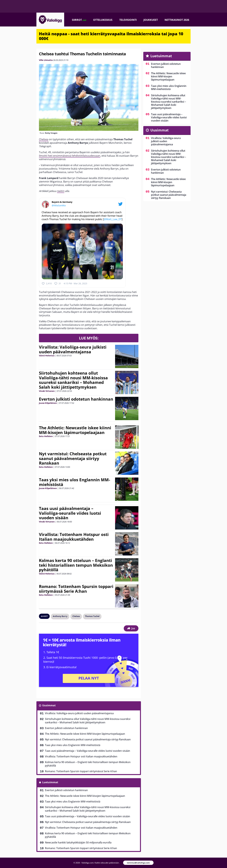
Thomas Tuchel (92, 616)
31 (58, 284)
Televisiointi (128, 20)
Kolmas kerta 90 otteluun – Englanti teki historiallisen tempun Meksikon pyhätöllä (76, 565)
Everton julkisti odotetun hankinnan (76, 399)
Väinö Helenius (47, 356)
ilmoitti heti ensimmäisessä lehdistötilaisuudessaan (70, 156)
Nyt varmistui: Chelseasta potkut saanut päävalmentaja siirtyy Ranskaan (73, 458)
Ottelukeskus (103, 20)
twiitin (61, 191)
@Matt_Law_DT (113, 219)
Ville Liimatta (46, 60)
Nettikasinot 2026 (177, 20)
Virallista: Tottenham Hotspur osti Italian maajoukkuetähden (74, 537)
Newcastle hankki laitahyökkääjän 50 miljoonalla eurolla (78, 842)
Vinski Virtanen (47, 391)
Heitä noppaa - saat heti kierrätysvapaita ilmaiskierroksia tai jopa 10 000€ (111, 36)
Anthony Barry (60, 616)
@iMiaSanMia (59, 205)
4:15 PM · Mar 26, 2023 (75, 283)
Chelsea (44, 139)
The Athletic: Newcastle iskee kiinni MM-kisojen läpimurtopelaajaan (75, 430)
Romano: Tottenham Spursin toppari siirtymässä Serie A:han (76, 589)
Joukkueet (151, 20)
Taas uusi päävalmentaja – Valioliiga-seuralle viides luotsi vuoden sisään (70, 513)
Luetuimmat (50, 782)
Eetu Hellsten (46, 436)
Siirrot (79, 20)
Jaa (131, 628)
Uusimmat (49, 705)
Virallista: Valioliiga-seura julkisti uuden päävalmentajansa (73, 349)
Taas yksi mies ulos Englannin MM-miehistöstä (74, 482)
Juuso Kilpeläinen (48, 403)
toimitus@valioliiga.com (138, 863)
